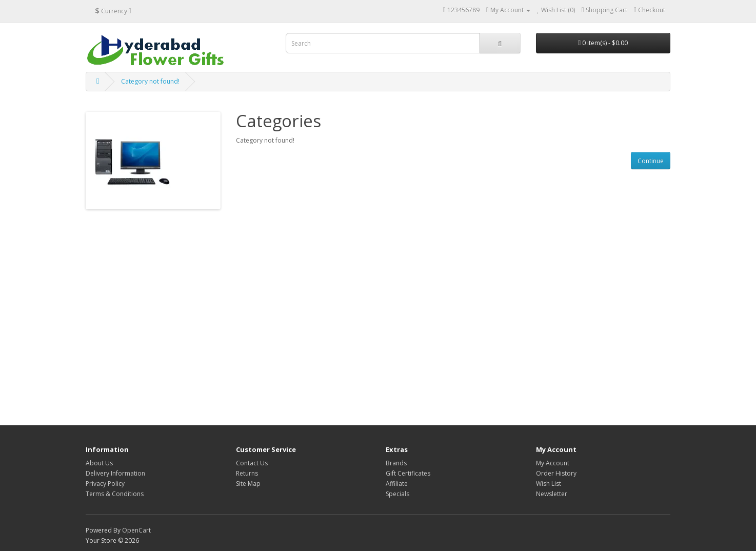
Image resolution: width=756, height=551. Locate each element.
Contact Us (252, 463)
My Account (553, 463)
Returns (247, 473)
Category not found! (150, 81)
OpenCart (136, 530)
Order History (556, 473)
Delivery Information (115, 473)
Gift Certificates (408, 473)
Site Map (248, 484)
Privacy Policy (105, 484)
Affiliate (397, 484)
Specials (397, 494)
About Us (99, 463)
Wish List (549, 484)
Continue (651, 161)
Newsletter (552, 494)
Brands (396, 463)
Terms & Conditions (115, 494)
